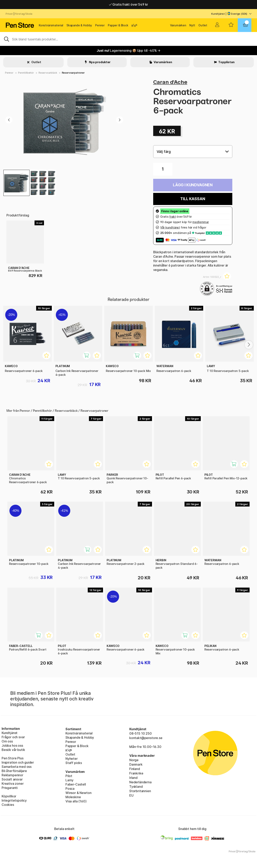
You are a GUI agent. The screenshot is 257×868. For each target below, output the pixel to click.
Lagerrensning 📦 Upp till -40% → (128, 50)
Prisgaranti (10, 788)
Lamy (69, 780)
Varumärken (178, 25)
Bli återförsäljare (14, 771)
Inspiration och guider (18, 762)
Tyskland (136, 787)
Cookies (8, 805)
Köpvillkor (9, 796)
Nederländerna (140, 782)
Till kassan (193, 199)
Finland (135, 769)
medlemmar (200, 222)
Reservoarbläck (48, 73)
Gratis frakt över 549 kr (128, 4)
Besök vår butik (13, 750)
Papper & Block (118, 25)
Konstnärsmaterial (51, 25)
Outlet (203, 25)
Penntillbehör (26, 73)
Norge (134, 760)
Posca (70, 789)
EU (131, 795)
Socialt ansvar (12, 779)
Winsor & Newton (78, 793)
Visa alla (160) (76, 801)
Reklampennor (12, 775)
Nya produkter (100, 62)
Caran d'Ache (170, 82)
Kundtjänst (218, 14)
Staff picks (74, 763)
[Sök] (128, 39)
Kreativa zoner (13, 784)
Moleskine (73, 797)
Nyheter (72, 759)
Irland (133, 778)
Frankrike (136, 773)
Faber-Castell (76, 784)
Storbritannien (140, 791)
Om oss (7, 741)
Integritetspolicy (14, 800)
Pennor (100, 25)
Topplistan (226, 62)
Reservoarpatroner (73, 73)
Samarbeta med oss (17, 767)
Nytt (192, 25)
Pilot (69, 776)
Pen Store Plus (13, 758)
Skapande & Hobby (79, 25)
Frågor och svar (13, 737)
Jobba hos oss (12, 745)
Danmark (136, 764)
